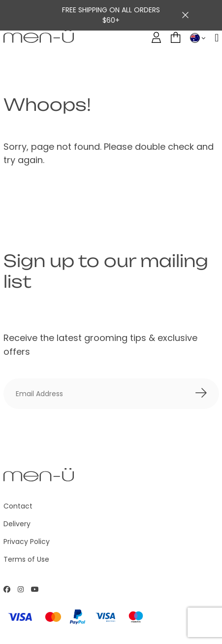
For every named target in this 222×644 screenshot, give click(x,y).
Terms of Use (26, 559)
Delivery (17, 524)
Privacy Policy (27, 542)
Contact (18, 506)
